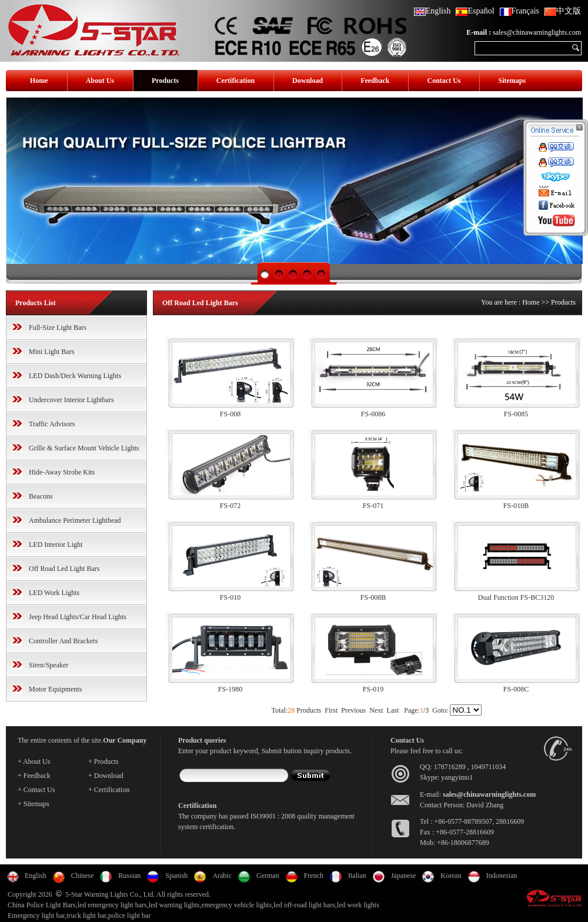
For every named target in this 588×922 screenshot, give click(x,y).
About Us (100, 81)
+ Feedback (34, 776)
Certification (235, 81)
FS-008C (516, 689)
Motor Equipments (55, 689)
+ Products (103, 761)
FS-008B (373, 597)
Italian (357, 876)
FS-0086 (373, 414)
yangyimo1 (457, 777)
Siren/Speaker (49, 665)
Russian (129, 876)
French (314, 876)
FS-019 (373, 689)
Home (39, 81)
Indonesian (502, 876)
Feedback (375, 81)
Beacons (41, 496)
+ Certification (109, 790)
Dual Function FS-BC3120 (516, 597)
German (268, 876)
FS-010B (516, 506)
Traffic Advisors (52, 424)
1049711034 (489, 767)
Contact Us (444, 81)
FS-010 (230, 597)
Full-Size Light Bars (58, 328)
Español (475, 11)
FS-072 (230, 506)
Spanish (176, 876)
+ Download (106, 776)
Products (165, 81)
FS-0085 (516, 414)
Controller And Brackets (63, 641)
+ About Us (34, 761)
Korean (451, 876)
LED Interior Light (56, 544)
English (432, 11)
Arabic (222, 876)
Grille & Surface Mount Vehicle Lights (84, 448)
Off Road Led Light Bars (64, 569)
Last (393, 710)
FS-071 (373, 506)
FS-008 (230, 414)
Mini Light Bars (51, 352)
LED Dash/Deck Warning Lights (75, 376)
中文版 (563, 11)
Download (308, 81)
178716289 (450, 767)
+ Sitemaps (34, 804)
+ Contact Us (36, 790)
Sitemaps (512, 81)
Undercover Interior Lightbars (71, 400)
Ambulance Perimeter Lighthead (75, 520)
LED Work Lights (54, 593)
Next (376, 710)
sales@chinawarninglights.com (537, 32)
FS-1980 (230, 689)
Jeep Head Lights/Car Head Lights (78, 617)
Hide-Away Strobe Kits (62, 472)
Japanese (404, 876)
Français (519, 11)
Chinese (83, 876)
